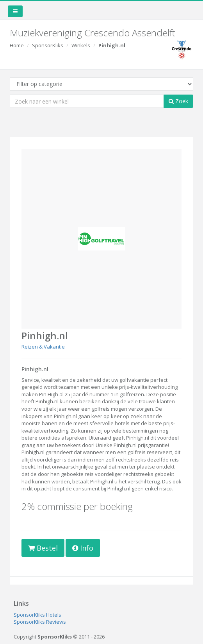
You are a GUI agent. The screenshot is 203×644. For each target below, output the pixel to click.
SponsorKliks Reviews (40, 622)
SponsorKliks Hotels (37, 615)
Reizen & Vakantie (43, 347)
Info (83, 548)
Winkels (81, 45)
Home (17, 45)
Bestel (43, 548)
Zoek (178, 101)
